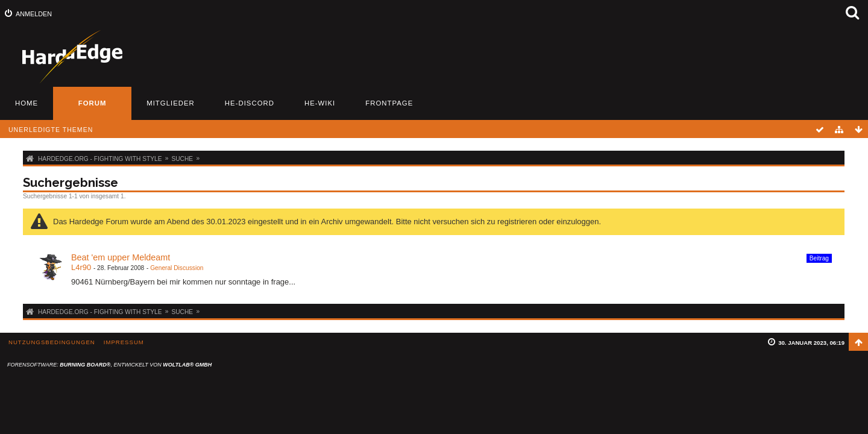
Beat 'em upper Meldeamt (121, 257)
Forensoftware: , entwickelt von (109, 365)
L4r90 (81, 267)
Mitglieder (171, 103)
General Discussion (177, 268)
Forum (93, 103)
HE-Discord (250, 103)
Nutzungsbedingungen (52, 342)
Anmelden (34, 14)
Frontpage (389, 103)
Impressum (124, 342)
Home (27, 103)
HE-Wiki (320, 103)
